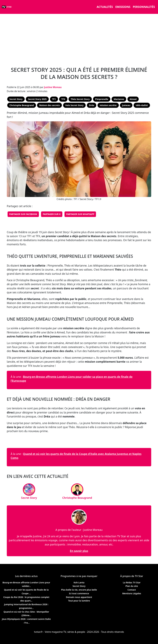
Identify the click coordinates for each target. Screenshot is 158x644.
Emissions (123, 7)
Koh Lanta (79, 582)
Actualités (105, 7)
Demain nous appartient (79, 597)
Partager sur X (52, 214)
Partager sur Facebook (23, 214)
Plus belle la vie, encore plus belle (79, 590)
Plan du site (132, 586)
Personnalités (144, 7)
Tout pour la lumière (79, 601)
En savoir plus (79, 551)
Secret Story (79, 586)
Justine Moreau (53, 87)
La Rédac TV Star (132, 582)
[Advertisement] (79, 38)
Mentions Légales (132, 593)
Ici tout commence (79, 593)
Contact (132, 590)
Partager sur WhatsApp (80, 214)
